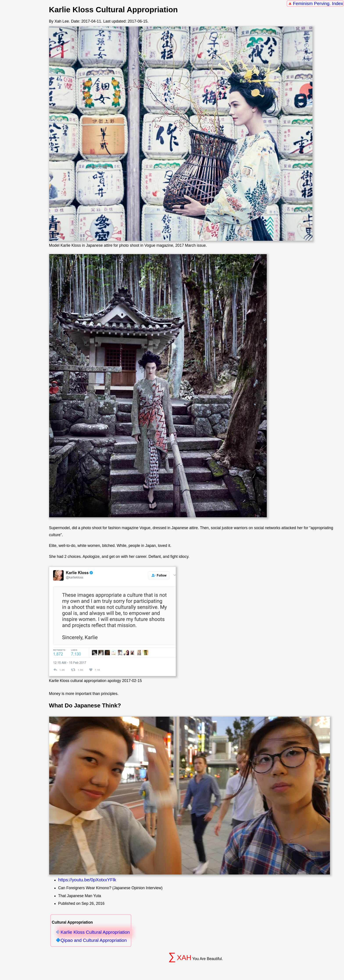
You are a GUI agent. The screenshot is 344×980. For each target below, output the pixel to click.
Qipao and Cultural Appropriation (94, 940)
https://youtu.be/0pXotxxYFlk (87, 880)
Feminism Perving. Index (318, 3)
